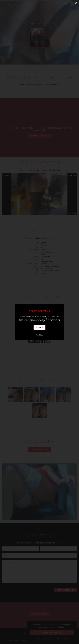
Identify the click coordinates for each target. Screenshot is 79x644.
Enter (40, 327)
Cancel (39, 335)
